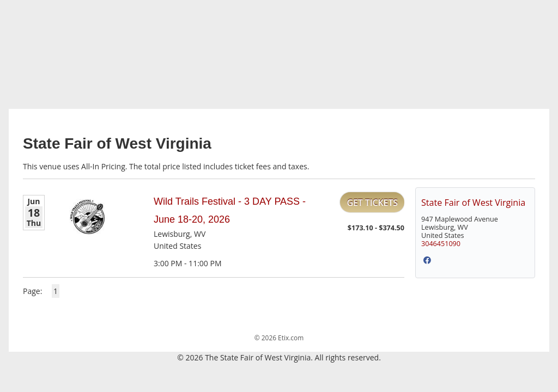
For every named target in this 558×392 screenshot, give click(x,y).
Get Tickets (372, 203)
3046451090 (441, 244)
